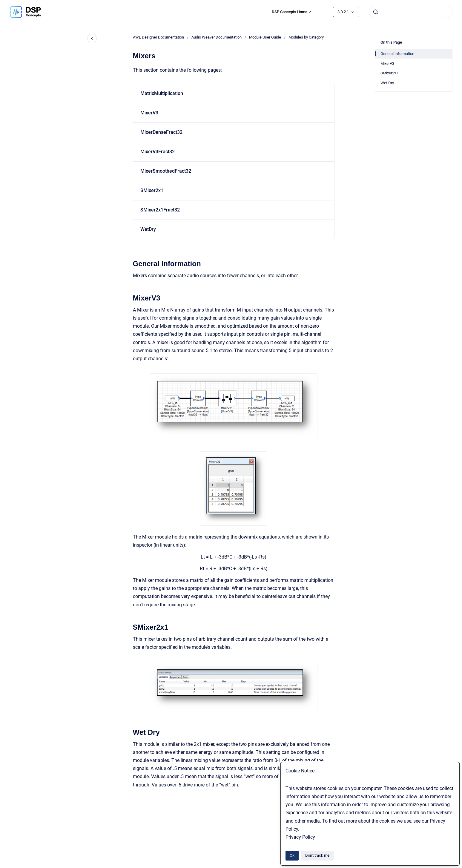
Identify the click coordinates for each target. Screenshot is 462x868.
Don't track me (317, 855)
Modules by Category (306, 37)
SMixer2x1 (152, 190)
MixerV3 (149, 113)
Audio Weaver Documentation (217, 37)
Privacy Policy (300, 837)
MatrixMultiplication (162, 93)
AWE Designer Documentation (158, 37)
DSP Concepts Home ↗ (292, 12)
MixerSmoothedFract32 (166, 171)
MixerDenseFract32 (161, 132)
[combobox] (411, 12)
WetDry (148, 229)
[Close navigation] (92, 39)
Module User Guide (265, 37)
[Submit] (376, 12)
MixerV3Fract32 (158, 152)
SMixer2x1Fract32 (160, 210)
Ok (292, 855)
